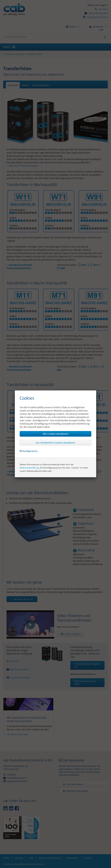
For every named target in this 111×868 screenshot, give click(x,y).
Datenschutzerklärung (29, 468)
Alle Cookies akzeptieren (55, 434)
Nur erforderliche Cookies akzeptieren (55, 443)
